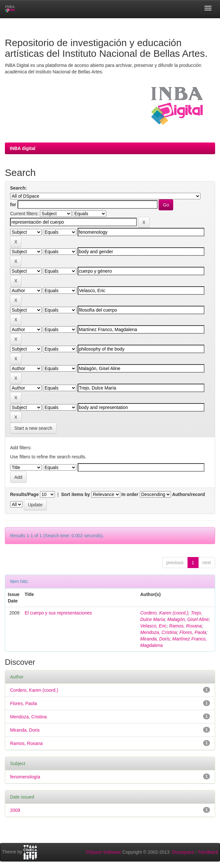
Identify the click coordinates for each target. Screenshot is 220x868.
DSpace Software (104, 852)
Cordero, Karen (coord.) (164, 613)
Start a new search (33, 428)
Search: (18, 188)
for (13, 205)
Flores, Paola (193, 632)
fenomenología (25, 777)
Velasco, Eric (154, 626)
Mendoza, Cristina (159, 632)
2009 (15, 810)
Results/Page (24, 494)
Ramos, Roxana (185, 626)
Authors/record (188, 494)
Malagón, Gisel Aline (188, 619)
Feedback (208, 852)
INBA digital (23, 148)
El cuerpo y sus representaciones (58, 613)
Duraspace (183, 852)
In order (130, 494)
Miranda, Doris (155, 639)
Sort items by (76, 494)
